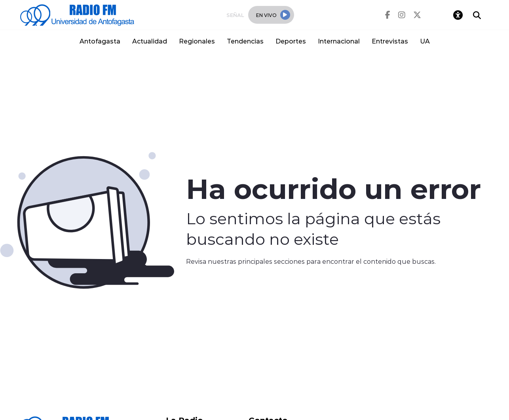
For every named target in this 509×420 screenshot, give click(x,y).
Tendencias (245, 41)
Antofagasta (100, 41)
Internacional (339, 41)
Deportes (291, 41)
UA (425, 41)
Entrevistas (390, 41)
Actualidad (150, 41)
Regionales (197, 41)
